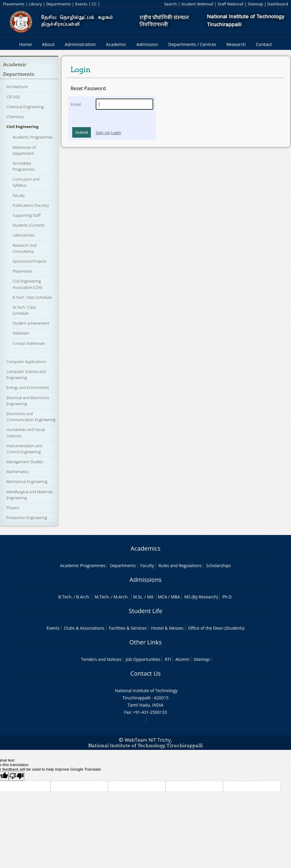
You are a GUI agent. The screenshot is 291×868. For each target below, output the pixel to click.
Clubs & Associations (84, 628)
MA (150, 597)
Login (116, 133)
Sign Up (103, 133)
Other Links (145, 642)
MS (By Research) (201, 597)
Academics (145, 548)
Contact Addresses (29, 343)
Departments (58, 4)
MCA (163, 597)
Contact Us (145, 673)
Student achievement (31, 323)
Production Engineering (27, 518)
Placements (14, 4)
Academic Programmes (33, 137)
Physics (13, 508)
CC (94, 4)
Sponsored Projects (29, 261)
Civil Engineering (23, 127)
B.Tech (65, 597)
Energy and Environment (28, 387)
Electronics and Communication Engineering (31, 417)
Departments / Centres (192, 44)
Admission (147, 44)
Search (171, 4)
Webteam (21, 333)
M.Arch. (121, 597)
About (48, 44)
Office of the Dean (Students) (216, 628)
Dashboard (278, 4)
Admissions (145, 580)
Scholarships (218, 565)
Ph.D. (228, 597)
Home (25, 44)
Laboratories (24, 235)
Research (236, 44)
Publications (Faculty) (31, 205)
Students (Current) (29, 225)
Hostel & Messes (167, 628)
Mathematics (18, 472)
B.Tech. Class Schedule (32, 297)
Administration (80, 44)
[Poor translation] (17, 776)
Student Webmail (197, 4)
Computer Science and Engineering (26, 374)
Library (35, 4)
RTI (168, 659)
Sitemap (255, 4)
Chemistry (15, 117)
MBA (175, 597)
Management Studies (25, 462)
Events (81, 4)
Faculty (19, 195)
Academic (116, 44)
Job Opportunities (143, 659)
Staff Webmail (231, 4)
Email (76, 104)
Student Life (146, 611)
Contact (264, 44)
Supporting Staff (27, 215)
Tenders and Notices (101, 659)
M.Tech (102, 597)
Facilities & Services (128, 628)
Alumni (182, 659)
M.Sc (138, 597)
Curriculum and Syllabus (26, 182)
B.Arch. (83, 597)
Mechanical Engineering (27, 481)
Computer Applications (26, 362)
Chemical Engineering (25, 107)
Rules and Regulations (180, 565)
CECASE (13, 97)
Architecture (17, 87)
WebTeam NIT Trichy (148, 740)
